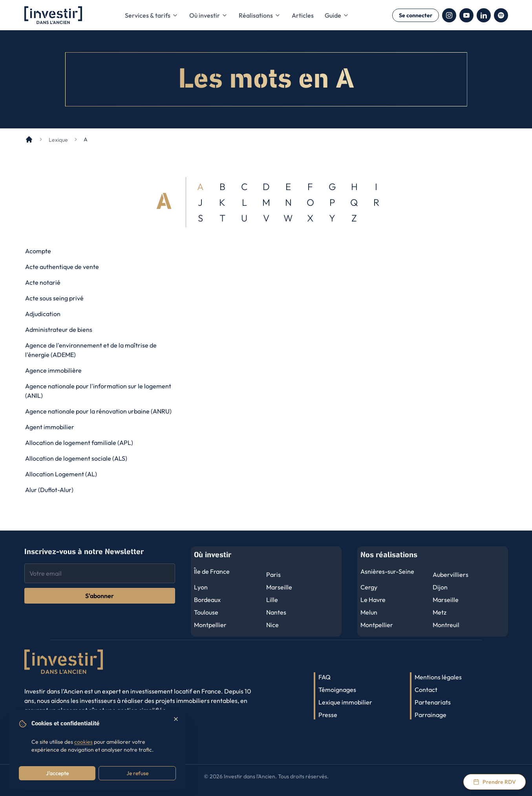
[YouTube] (466, 15)
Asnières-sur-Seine (387, 571)
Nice (272, 625)
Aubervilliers (451, 575)
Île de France (212, 571)
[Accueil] (29, 139)
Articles (303, 15)
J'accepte (57, 773)
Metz (440, 612)
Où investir (208, 15)
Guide (337, 15)
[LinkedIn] (484, 15)
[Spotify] (501, 15)
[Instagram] (449, 15)
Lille (272, 600)
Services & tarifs (152, 15)
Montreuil (446, 625)
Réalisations (260, 15)
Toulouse (206, 612)
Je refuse (137, 773)
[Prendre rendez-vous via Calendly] (495, 782)
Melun (369, 612)
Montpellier (210, 625)
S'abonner (100, 596)
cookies (83, 742)
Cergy (369, 587)
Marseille (279, 587)
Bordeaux (207, 600)
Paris (273, 575)
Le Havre (373, 600)
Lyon (201, 587)
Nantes (276, 612)
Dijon (440, 587)
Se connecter (416, 15)
